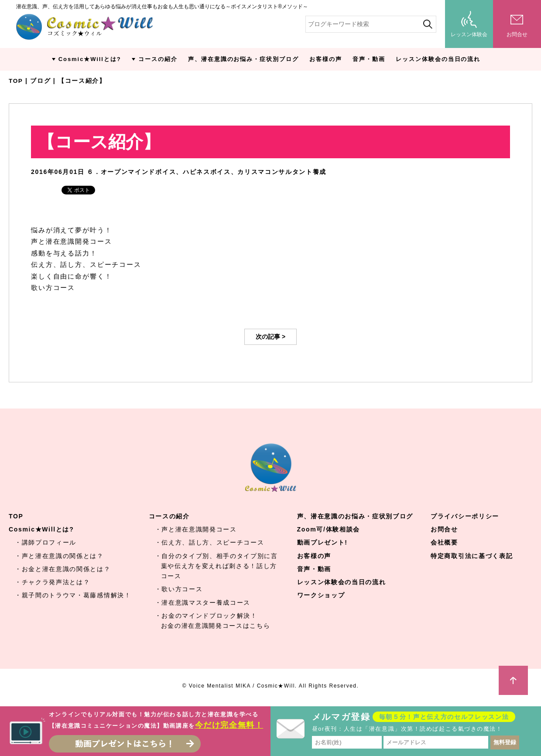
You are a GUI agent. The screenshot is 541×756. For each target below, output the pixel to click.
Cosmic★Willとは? (90, 59)
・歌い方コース (179, 589)
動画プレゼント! (322, 542)
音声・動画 (369, 59)
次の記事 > (270, 337)
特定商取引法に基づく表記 (472, 556)
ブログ (41, 81)
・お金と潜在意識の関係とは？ (63, 569)
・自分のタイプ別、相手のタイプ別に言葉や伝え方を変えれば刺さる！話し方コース (216, 566)
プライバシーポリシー (465, 516)
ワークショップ (321, 595)
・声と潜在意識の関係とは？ (59, 556)
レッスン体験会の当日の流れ (438, 59)
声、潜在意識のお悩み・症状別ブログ (243, 59)
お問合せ (444, 529)
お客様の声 (326, 59)
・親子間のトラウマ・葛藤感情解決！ (73, 595)
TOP (16, 81)
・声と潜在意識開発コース (196, 529)
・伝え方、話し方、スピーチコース (210, 542)
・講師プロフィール (46, 542)
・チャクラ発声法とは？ (52, 582)
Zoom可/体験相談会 (329, 529)
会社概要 (444, 542)
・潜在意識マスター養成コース (203, 603)
